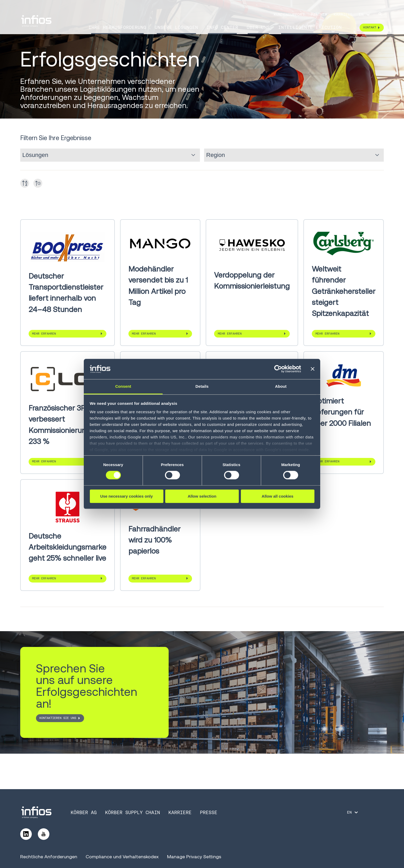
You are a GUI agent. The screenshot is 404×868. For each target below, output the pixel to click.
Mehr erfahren (44, 334)
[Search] (380, 15)
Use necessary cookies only (126, 496)
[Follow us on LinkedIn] (26, 834)
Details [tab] (202, 386)
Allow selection (202, 496)
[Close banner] (313, 369)
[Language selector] (365, 14)
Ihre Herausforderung (117, 27)
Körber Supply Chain (133, 812)
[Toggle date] (38, 183)
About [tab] (281, 386)
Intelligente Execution (310, 27)
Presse (209, 812)
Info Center (222, 27)
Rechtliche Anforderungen (49, 857)
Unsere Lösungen (176, 27)
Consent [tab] (123, 386)
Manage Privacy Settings (194, 857)
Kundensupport (289, 14)
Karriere (343, 14)
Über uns (258, 27)
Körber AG (84, 812)
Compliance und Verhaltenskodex (122, 857)
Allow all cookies (278, 496)
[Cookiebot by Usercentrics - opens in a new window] (278, 369)
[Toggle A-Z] (25, 183)
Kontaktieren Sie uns (58, 718)
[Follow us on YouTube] (44, 834)
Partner (319, 14)
